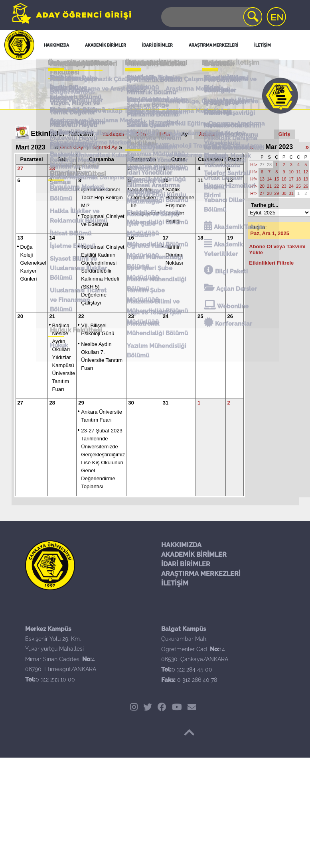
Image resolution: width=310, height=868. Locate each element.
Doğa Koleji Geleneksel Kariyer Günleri (33, 263)
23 (131, 316)
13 (20, 238)
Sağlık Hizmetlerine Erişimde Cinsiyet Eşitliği (180, 205)
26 (230, 316)
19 (230, 238)
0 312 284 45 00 (192, 670)
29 (81, 403)
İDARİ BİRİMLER (186, 564)
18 (200, 238)
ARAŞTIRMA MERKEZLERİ (201, 574)
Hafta (164, 134)
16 (131, 238)
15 (81, 238)
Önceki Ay (71, 147)
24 (166, 316)
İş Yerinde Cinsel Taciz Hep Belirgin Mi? (102, 197)
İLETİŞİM (175, 583)
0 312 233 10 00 (55, 679)
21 (52, 316)
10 (166, 180)
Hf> (254, 165)
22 (81, 316)
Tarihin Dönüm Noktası (174, 255)
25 (200, 316)
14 (52, 238)
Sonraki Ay (105, 147)
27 (20, 168)
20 (20, 316)
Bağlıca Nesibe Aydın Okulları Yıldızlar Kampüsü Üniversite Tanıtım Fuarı (64, 357)
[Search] (211, 17)
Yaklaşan (113, 134)
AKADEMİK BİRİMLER (194, 555)
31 (166, 403)
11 (200, 180)
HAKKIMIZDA (181, 545)
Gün (141, 134)
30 (131, 403)
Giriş (284, 134)
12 (230, 180)
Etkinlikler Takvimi (62, 134)
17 (166, 238)
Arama (207, 134)
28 (52, 168)
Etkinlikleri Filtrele (271, 263)
